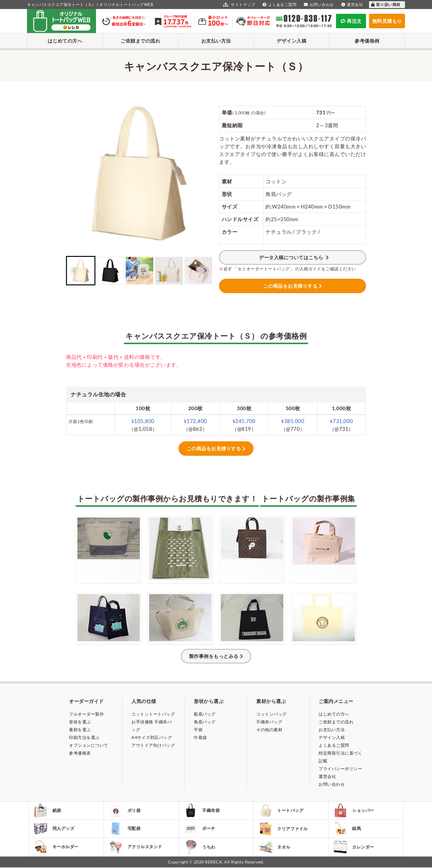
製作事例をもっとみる (214, 656)
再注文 (351, 21)
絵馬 (347, 829)
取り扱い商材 (385, 5)
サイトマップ (238, 5)
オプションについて (89, 745)
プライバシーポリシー (340, 769)
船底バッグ (205, 714)
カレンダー (354, 847)
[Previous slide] (74, 271)
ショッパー (354, 811)
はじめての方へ (65, 41)
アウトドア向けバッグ (153, 745)
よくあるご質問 (279, 5)
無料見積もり (387, 21)
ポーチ (200, 829)
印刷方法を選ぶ (84, 737)
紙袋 (47, 811)
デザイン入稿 (291, 41)
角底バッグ (205, 722)
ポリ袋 (125, 811)
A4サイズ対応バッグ (152, 737)
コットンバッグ (271, 714)
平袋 (198, 730)
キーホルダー (56, 847)
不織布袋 (202, 811)
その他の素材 (269, 730)
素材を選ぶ (80, 730)
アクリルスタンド (135, 847)
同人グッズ (54, 829)
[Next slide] (205, 271)
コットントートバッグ (153, 714)
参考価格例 (367, 41)
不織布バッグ (269, 722)
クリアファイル (283, 829)
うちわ (200, 847)
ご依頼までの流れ (140, 41)
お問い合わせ (318, 5)
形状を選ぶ (80, 722)
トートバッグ (281, 811)
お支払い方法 (216, 41)
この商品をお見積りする (290, 286)
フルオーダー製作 (86, 714)
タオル (274, 847)
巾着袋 (200, 737)
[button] (81, 271)
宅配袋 (125, 829)
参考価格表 (80, 753)
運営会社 (352, 5)
